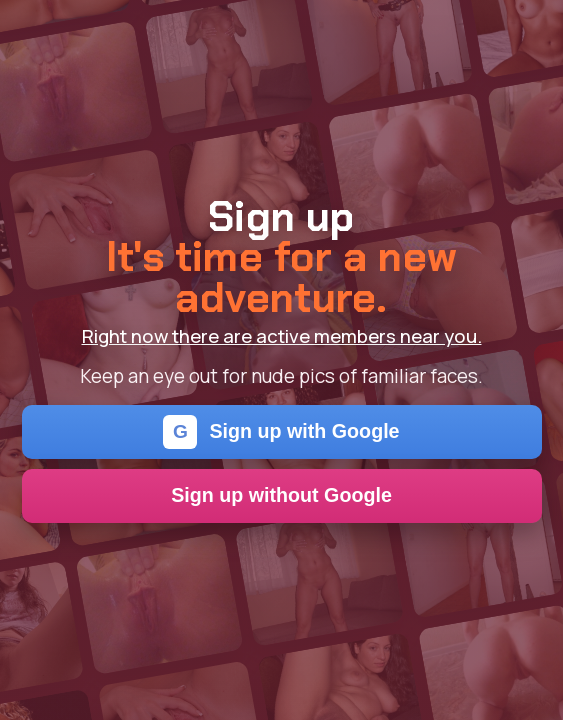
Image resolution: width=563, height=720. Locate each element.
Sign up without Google (281, 495)
